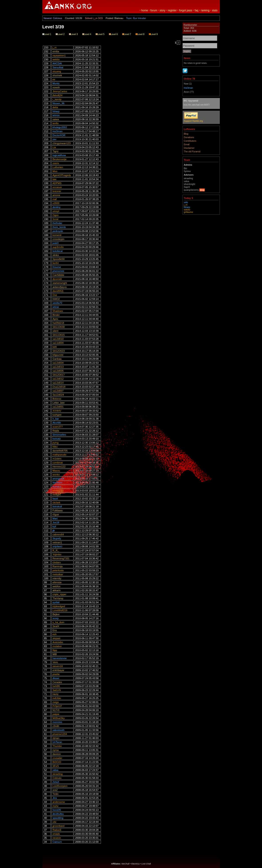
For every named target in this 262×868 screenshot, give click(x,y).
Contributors (190, 141)
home (145, 10)
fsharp (56, 111)
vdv (55, 822)
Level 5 (100, 34)
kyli (54, 526)
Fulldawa (58, 511)
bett (55, 347)
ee (54, 79)
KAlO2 (56, 299)
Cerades (57, 682)
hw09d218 (58, 323)
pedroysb (58, 231)
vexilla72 (57, 303)
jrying (56, 443)
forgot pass (186, 10)
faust (55, 499)
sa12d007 (58, 391)
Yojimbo (57, 554)
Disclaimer (189, 148)
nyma (56, 750)
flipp (55, 650)
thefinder (57, 223)
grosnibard (59, 826)
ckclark (56, 503)
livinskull (57, 507)
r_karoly (57, 99)
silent (56, 331)
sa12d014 (58, 383)
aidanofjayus (60, 287)
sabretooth (59, 730)
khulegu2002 (60, 127)
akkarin (57, 590)
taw (55, 179)
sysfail (56, 602)
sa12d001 (58, 407)
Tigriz (56, 151)
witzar (56, 307)
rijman (56, 738)
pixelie (56, 674)
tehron (56, 115)
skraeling (58, 774)
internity (57, 578)
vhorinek (57, 75)
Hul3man (58, 131)
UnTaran (57, 742)
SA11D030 (59, 327)
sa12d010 (58, 339)
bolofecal (58, 251)
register (172, 10)
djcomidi (57, 279)
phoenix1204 (60, 734)
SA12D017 (59, 375)
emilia (56, 51)
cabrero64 (58, 534)
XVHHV (57, 411)
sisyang (57, 71)
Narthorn (57, 483)
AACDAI (57, 63)
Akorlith (57, 423)
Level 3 (73, 34)
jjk (54, 530)
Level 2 (60, 34)
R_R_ (56, 550)
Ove (55, 295)
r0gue (56, 515)
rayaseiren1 (59, 55)
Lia (54, 147)
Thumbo (57, 746)
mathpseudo (60, 455)
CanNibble (58, 275)
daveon (57, 754)
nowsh (56, 87)
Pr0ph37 (57, 706)
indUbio (57, 698)
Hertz (56, 694)
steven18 (58, 666)
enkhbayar (58, 670)
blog (202, 190)
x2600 (56, 203)
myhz (56, 806)
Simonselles (59, 435)
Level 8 (140, 34)
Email (187, 144)
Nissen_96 (59, 103)
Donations (189, 137)
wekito (56, 59)
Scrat (56, 219)
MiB (55, 654)
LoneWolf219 (60, 610)
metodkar (58, 574)
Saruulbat (58, 67)
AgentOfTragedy (62, 175)
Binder (56, 315)
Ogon (56, 215)
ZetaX (56, 782)
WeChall (125, 864)
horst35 (57, 810)
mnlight (57, 495)
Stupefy (57, 538)
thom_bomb (59, 227)
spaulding (58, 818)
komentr (57, 235)
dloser (56, 678)
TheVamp (58, 598)
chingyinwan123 (62, 143)
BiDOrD (57, 762)
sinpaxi (56, 638)
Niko (55, 447)
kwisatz (57, 439)
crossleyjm (59, 239)
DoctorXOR (59, 135)
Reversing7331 (61, 558)
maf (55, 199)
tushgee (57, 415)
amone (56, 195)
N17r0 (56, 710)
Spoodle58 (59, 259)
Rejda (56, 431)
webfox (57, 586)
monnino (57, 722)
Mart (55, 518)
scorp (56, 618)
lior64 (56, 263)
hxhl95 (56, 686)
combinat (58, 463)
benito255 (58, 491)
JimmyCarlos (60, 91)
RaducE (57, 830)
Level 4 (87, 34)
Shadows (58, 311)
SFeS (56, 766)
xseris (56, 163)
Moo (55, 171)
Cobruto (57, 778)
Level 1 (47, 34)
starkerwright (60, 283)
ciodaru (57, 562)
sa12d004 (58, 363)
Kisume (57, 267)
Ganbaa (57, 359)
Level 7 (127, 34)
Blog (186, 134)
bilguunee (58, 355)
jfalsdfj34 (58, 95)
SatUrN (57, 690)
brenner (57, 191)
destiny (57, 207)
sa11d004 (58, 343)
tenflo (56, 123)
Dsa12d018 (59, 387)
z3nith (56, 726)
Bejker (56, 614)
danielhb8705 (60, 451)
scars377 (58, 427)
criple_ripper (60, 594)
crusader (57, 758)
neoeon (57, 838)
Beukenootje (60, 159)
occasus (57, 187)
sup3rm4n (58, 247)
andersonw (59, 802)
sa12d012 (58, 379)
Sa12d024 (58, 395)
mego (56, 702)
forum (154, 10)
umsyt (56, 211)
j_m (55, 47)
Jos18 (56, 522)
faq (196, 10)
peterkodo (58, 570)
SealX (56, 626)
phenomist (58, 271)
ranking (205, 10)
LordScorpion (60, 786)
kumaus (57, 487)
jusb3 (56, 243)
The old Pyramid (192, 152)
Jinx (55, 798)
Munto (56, 83)
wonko (56, 475)
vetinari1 (57, 542)
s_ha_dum (58, 622)
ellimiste (57, 582)
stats (215, 10)
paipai (56, 714)
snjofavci (57, 546)
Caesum (57, 842)
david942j (58, 291)
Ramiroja (58, 566)
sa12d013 (58, 367)
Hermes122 (59, 467)
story (162, 10)
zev (55, 139)
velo (186, 202)
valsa (56, 770)
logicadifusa (59, 155)
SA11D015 (59, 335)
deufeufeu (58, 814)
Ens (55, 630)
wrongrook (58, 479)
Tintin (56, 794)
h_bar (56, 419)
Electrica (135, 864)
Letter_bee (59, 403)
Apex (55, 319)
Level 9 (153, 34)
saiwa (56, 119)
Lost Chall (146, 864)
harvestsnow (60, 658)
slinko (56, 255)
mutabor (57, 646)
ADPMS (57, 183)
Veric (55, 662)
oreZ (55, 790)
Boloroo (57, 399)
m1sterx (57, 459)
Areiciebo (58, 642)
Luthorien (58, 167)
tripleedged (59, 606)
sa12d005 (58, 371)
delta (55, 107)
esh (55, 634)
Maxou (56, 471)
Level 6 (113, 34)
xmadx (56, 834)
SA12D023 (59, 351)
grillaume (189, 212)
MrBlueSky (59, 718)
